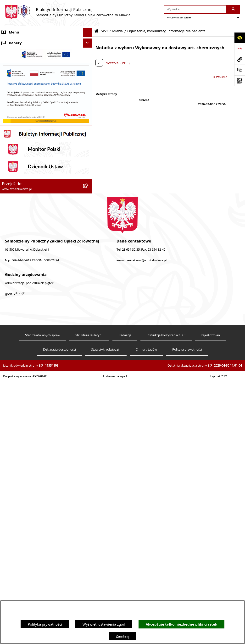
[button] (88, 50)
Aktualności (11, 41)
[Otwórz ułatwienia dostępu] (240, 38)
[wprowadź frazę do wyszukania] (195, 9)
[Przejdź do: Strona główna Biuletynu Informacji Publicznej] (96, 31)
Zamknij (122, 636)
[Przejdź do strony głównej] (68, 12)
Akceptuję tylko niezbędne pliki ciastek (181, 624)
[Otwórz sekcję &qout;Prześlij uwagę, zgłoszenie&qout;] (240, 70)
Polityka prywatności (45, 624)
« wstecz (220, 77)
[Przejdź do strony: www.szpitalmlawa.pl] (240, 59)
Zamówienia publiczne (20, 330)
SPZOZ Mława (14, 50)
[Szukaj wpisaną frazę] (234, 9)
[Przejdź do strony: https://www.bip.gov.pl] (240, 48)
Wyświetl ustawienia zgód (104, 624)
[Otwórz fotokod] (240, 81)
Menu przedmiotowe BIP (22, 175)
